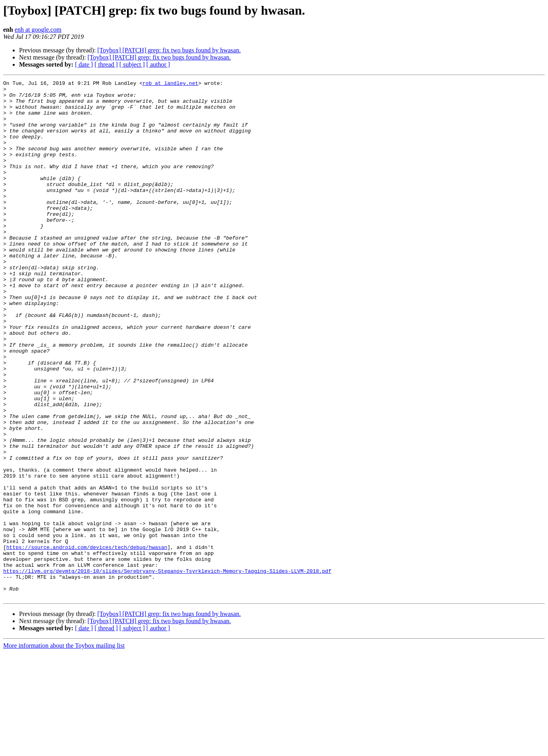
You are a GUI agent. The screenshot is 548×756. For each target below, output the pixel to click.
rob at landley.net (170, 84)
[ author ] (158, 64)
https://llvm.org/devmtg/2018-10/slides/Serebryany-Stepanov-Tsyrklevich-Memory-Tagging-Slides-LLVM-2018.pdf (167, 670)
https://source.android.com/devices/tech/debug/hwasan (87, 641)
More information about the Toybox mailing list (64, 749)
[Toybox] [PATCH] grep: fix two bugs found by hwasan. (169, 50)
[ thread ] (106, 64)
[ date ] (84, 64)
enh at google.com (38, 30)
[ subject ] (132, 64)
